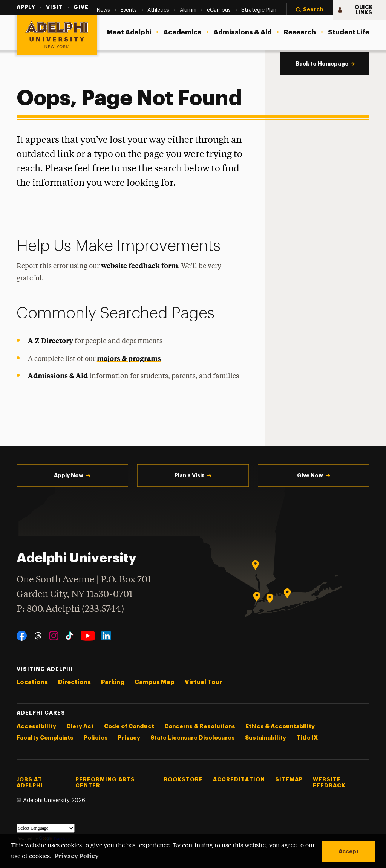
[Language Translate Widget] (46, 828)
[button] (310, 10)
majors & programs (129, 358)
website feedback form (139, 265)
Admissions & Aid (58, 375)
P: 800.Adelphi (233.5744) (70, 608)
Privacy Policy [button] (77, 856)
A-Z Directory (51, 340)
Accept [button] (349, 851)
